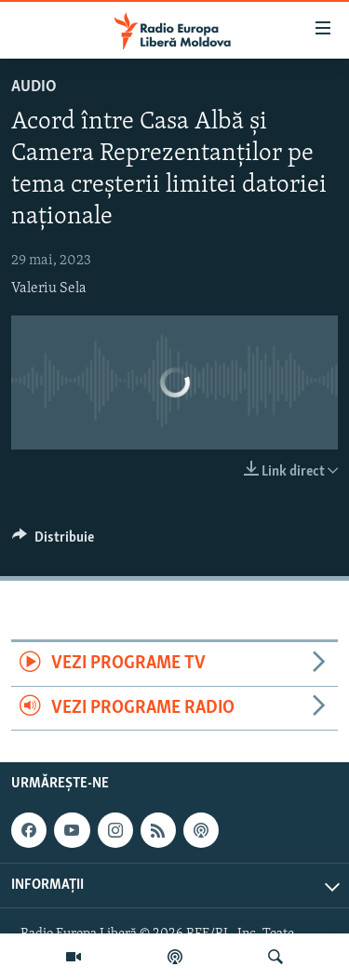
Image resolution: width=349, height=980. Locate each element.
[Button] (53, 542)
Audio (34, 87)
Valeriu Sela (49, 289)
